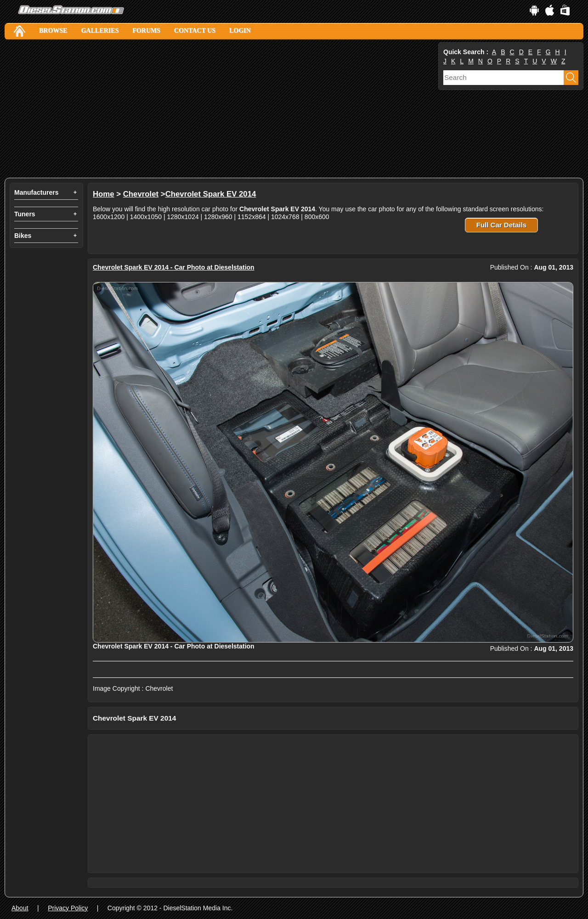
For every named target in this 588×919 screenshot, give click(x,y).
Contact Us (195, 31)
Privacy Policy (68, 908)
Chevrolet (141, 194)
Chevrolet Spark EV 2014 (211, 194)
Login (240, 31)
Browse (53, 31)
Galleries (100, 31)
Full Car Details (501, 225)
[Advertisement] (220, 109)
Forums (146, 31)
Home (104, 194)
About (20, 908)
